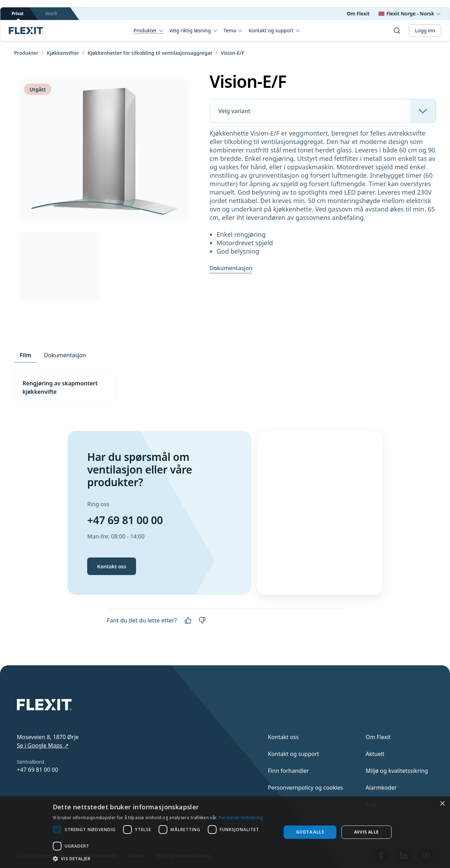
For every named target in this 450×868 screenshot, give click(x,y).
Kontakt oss (112, 566)
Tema (233, 31)
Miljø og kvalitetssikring (397, 771)
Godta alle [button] (310, 832)
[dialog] (225, 832)
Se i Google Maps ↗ (43, 745)
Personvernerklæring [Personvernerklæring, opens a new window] (241, 818)
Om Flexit (358, 14)
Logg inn (425, 30)
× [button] (442, 804)
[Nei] (202, 620)
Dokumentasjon (231, 268)
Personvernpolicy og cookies (306, 788)
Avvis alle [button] (367, 832)
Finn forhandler (288, 771)
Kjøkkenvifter (63, 53)
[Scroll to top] (26, 31)
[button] (164, 859)
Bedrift (51, 14)
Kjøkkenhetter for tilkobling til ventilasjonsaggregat (150, 53)
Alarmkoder (381, 788)
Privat (18, 15)
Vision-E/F (233, 53)
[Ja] (188, 620)
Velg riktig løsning (194, 31)
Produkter (149, 31)
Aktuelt (375, 754)
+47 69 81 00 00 (125, 520)
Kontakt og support (274, 31)
